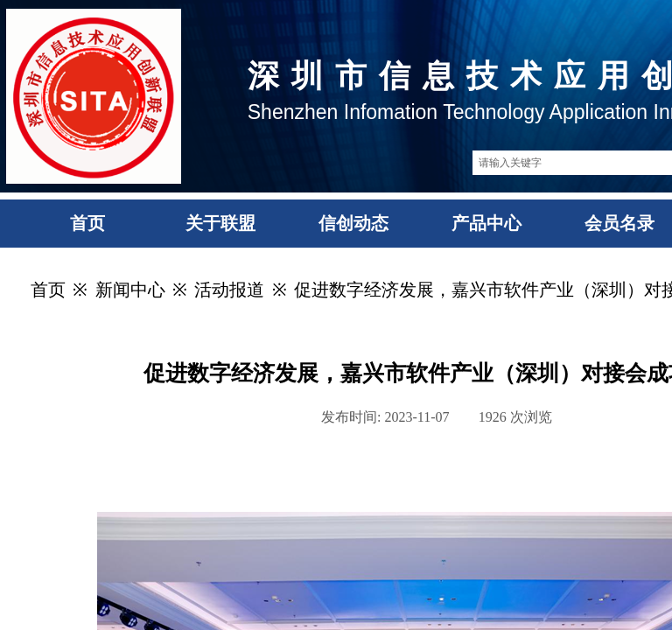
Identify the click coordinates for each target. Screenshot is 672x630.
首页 (48, 290)
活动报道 (229, 290)
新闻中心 (130, 290)
